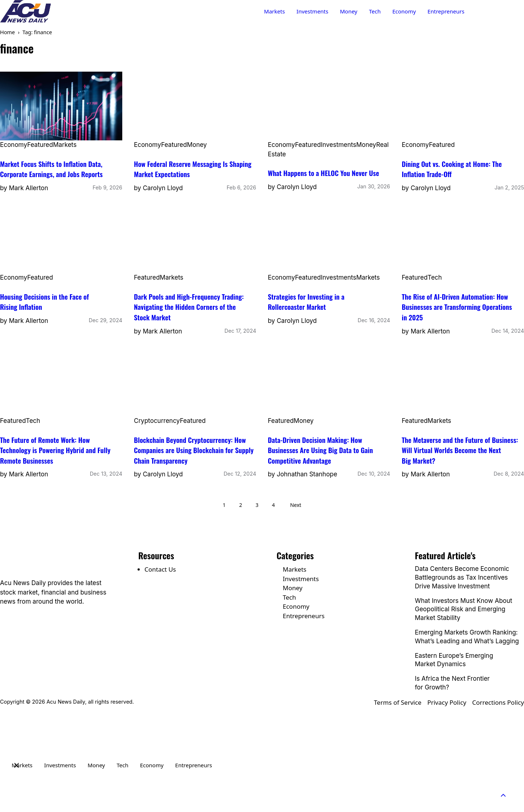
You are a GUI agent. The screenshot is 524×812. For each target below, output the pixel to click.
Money (349, 11)
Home (7, 32)
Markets (275, 11)
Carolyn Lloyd (163, 188)
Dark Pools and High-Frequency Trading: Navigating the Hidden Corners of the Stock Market (189, 307)
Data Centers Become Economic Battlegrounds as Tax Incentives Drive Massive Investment (462, 577)
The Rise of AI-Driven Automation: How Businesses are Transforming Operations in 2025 (457, 307)
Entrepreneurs (446, 11)
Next (296, 505)
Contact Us (498, 11)
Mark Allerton (28, 188)
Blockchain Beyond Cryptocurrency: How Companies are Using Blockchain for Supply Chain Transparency (194, 450)
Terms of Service (398, 702)
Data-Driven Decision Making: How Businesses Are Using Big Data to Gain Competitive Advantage (320, 450)
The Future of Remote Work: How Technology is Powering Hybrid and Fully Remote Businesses (55, 450)
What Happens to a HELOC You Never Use (323, 173)
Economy (404, 11)
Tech (375, 11)
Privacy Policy (447, 702)
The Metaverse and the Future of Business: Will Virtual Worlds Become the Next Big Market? (460, 450)
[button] (507, 795)
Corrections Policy (498, 702)
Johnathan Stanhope (307, 474)
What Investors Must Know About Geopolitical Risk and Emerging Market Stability (464, 609)
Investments (312, 11)
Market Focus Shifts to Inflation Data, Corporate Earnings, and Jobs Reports (51, 169)
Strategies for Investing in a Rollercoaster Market (306, 302)
